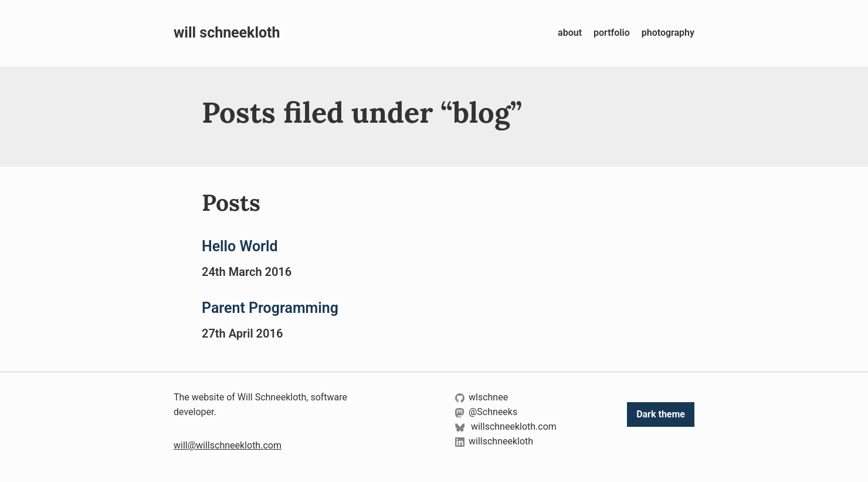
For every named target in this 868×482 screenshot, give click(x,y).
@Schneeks (486, 412)
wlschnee (482, 397)
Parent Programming (270, 308)
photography (668, 33)
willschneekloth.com (506, 427)
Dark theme (661, 414)
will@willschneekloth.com (228, 445)
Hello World (240, 246)
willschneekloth (494, 441)
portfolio (612, 33)
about (570, 33)
